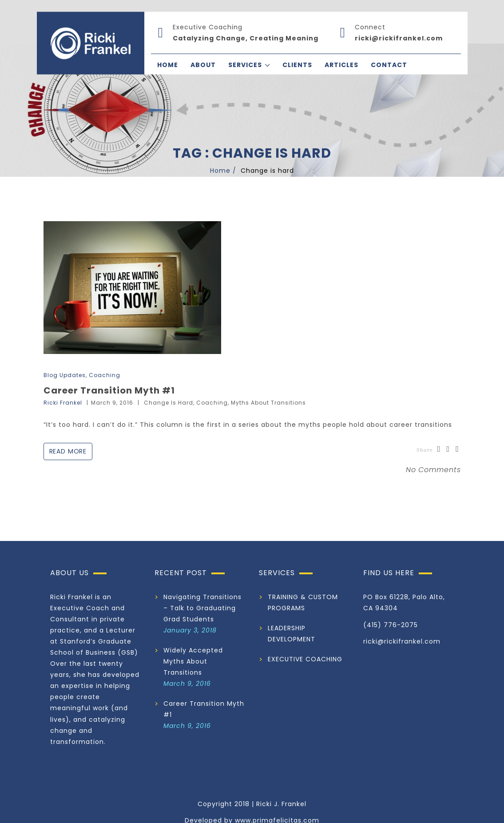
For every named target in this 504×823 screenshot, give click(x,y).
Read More (68, 451)
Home (220, 171)
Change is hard (169, 403)
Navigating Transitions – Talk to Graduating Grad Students (202, 608)
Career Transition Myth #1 (109, 390)
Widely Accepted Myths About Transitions (193, 661)
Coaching (105, 375)
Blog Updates (65, 375)
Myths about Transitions (268, 403)
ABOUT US (69, 573)
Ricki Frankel (63, 403)
